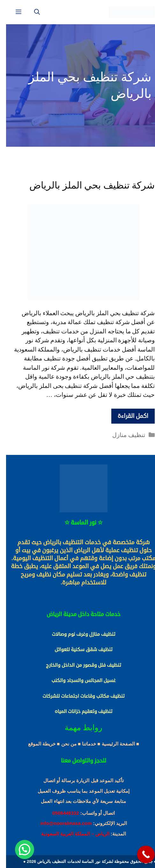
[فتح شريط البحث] (31, 12)
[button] (18, 849)
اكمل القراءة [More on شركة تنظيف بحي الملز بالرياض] (127, 416)
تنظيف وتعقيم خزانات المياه (78, 711)
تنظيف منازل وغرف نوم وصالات (77, 634)
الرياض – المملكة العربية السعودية (69, 834)
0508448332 (59, 813)
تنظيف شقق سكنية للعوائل (77, 649)
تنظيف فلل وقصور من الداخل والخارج (77, 665)
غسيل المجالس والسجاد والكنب (77, 680)
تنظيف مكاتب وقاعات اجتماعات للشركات (77, 696)
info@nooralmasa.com (60, 823)
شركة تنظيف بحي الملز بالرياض (86, 185)
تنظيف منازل (123, 435)
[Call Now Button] (140, 854)
